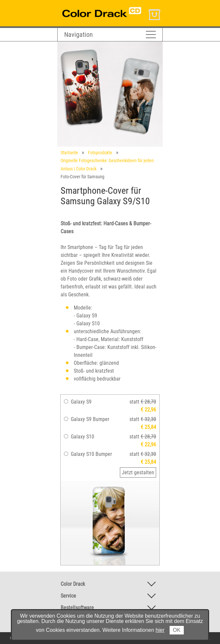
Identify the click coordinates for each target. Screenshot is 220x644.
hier (160, 630)
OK (177, 630)
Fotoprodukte (100, 153)
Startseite (69, 153)
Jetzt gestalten (138, 472)
